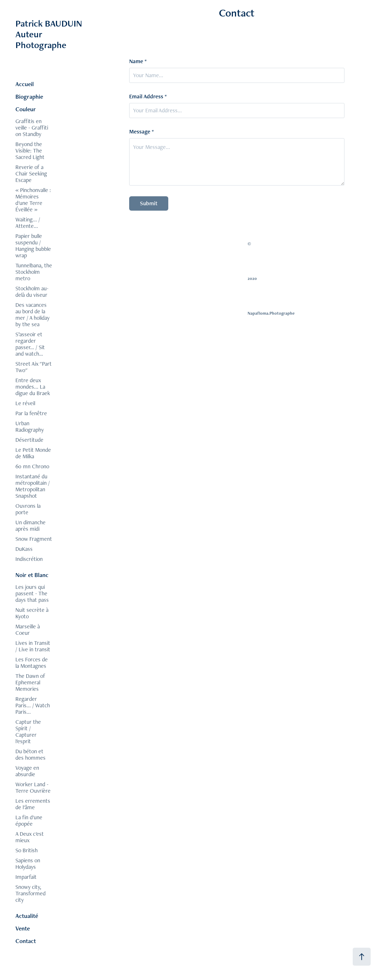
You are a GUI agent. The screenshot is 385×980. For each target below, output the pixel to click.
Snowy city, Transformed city (30, 893)
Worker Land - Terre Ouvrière (33, 787)
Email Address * (148, 97)
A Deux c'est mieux (30, 837)
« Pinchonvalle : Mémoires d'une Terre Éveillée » (33, 200)
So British (27, 850)
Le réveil (25, 403)
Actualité (27, 916)
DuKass (24, 549)
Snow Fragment (34, 539)
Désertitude (29, 440)
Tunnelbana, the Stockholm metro (34, 272)
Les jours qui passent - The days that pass (32, 593)
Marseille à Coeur (28, 630)
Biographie (29, 97)
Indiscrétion (29, 559)
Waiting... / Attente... (28, 223)
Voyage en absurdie (27, 771)
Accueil (25, 84)
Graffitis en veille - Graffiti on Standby (32, 128)
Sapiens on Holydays (28, 864)
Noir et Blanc (32, 575)
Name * (138, 61)
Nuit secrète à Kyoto (32, 613)
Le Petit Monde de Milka (33, 453)
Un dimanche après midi (30, 526)
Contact (26, 941)
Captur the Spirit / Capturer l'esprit (28, 732)
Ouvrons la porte (28, 509)
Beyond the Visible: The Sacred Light (30, 151)
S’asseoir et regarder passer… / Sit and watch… (30, 344)
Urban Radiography (30, 426)
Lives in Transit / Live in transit (33, 646)
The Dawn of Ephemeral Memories (30, 682)
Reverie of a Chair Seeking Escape (31, 174)
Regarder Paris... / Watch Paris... (33, 705)
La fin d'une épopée (29, 820)
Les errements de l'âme (33, 804)
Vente (23, 928)
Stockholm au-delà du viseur (32, 292)
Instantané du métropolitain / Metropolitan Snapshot (33, 486)
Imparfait (26, 877)
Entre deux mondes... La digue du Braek (33, 387)
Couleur (26, 109)
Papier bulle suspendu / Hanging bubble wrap (33, 246)
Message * (142, 132)
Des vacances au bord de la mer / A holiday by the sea (32, 315)
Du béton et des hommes (30, 754)
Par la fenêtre (31, 413)
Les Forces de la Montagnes (32, 663)
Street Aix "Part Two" (34, 367)
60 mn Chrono (32, 466)
